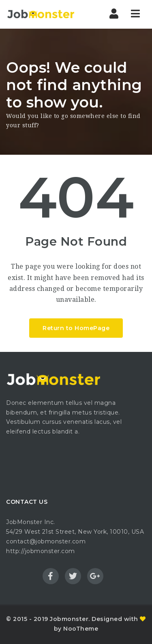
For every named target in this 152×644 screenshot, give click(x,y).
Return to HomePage (76, 328)
